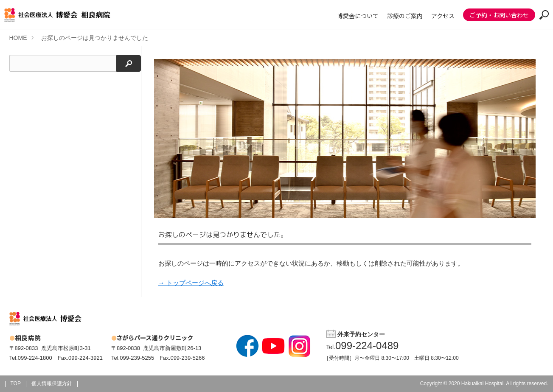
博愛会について (358, 16)
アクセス (443, 16)
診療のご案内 (405, 16)
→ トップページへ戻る (191, 283)
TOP (16, 384)
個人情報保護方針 (52, 384)
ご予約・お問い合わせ (499, 15)
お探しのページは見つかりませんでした (95, 38)
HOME (18, 38)
